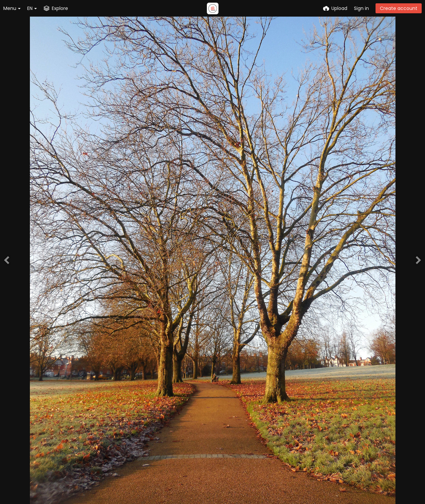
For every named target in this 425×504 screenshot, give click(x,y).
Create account (399, 8)
